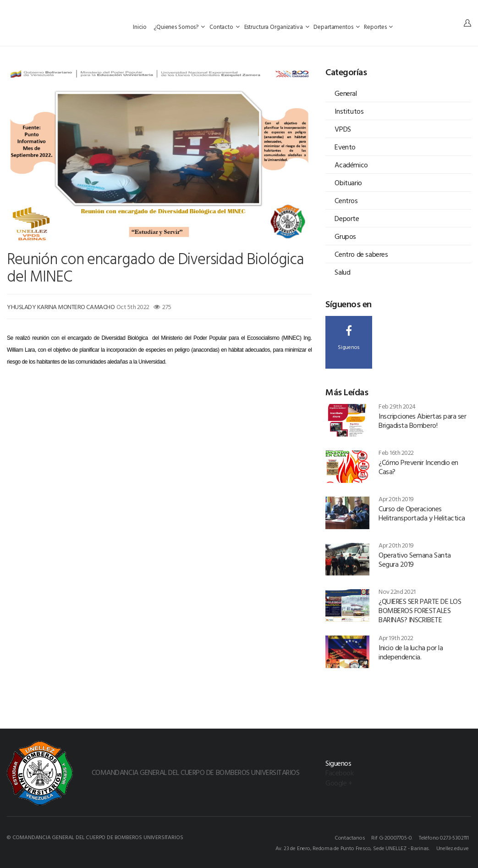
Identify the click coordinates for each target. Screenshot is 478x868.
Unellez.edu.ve (453, 848)
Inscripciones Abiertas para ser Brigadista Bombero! (422, 420)
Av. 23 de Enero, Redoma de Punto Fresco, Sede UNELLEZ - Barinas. (353, 848)
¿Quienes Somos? (179, 27)
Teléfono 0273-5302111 (444, 837)
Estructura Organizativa (277, 27)
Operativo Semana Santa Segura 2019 (415, 559)
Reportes (378, 27)
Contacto (225, 27)
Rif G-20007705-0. (392, 837)
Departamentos (336, 27)
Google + (339, 783)
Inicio (140, 27)
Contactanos (350, 837)
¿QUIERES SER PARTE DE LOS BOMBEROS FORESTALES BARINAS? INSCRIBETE (420, 610)
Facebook (339, 773)
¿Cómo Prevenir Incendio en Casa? (418, 467)
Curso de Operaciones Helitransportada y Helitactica (422, 513)
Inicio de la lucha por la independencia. (411, 652)
